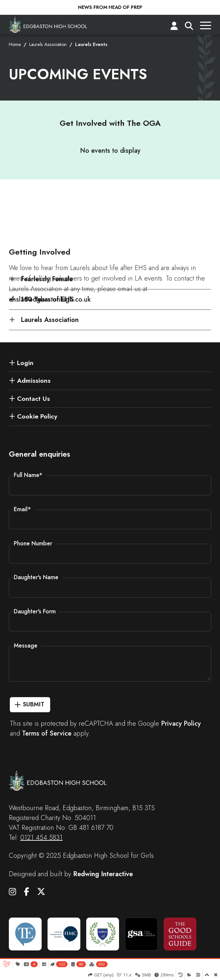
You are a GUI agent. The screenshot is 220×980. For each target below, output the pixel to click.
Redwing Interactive (103, 874)
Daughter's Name (36, 577)
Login (25, 363)
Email (22, 509)
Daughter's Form (35, 611)
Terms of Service (47, 733)
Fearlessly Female (47, 279)
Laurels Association (48, 44)
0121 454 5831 (41, 838)
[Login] (174, 27)
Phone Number (33, 543)
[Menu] (206, 27)
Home (15, 44)
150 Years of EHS (47, 299)
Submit (34, 704)
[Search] (189, 27)
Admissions (34, 380)
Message (26, 646)
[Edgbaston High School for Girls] (48, 25)
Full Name (28, 475)
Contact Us (33, 399)
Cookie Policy (37, 416)
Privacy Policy (181, 724)
